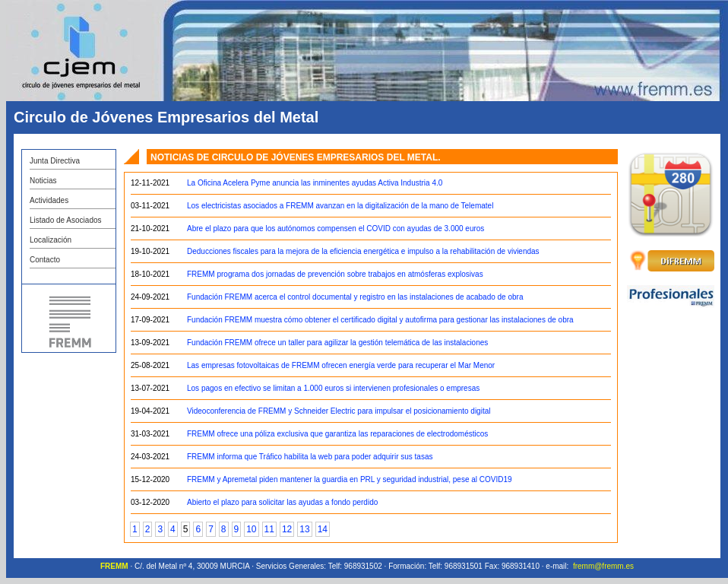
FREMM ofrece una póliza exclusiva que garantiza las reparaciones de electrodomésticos (337, 434)
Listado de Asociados (66, 220)
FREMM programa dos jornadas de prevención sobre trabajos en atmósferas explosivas (335, 274)
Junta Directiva (55, 161)
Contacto (45, 260)
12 (287, 529)
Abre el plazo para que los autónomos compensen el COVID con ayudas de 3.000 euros (336, 229)
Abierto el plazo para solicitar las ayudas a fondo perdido (282, 502)
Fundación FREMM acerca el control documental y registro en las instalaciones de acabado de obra (355, 297)
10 (251, 529)
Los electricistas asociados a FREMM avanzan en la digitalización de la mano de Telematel (340, 206)
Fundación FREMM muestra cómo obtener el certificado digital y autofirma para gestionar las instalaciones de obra (380, 320)
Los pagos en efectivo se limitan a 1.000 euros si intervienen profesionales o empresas (333, 388)
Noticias (43, 181)
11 (269, 529)
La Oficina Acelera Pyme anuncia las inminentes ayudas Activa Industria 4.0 (315, 183)
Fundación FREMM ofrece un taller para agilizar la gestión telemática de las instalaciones (337, 343)
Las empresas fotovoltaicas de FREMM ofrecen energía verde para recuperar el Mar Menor (341, 365)
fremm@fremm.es (603, 566)
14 (323, 529)
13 (304, 529)
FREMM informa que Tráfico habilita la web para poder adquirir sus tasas (310, 457)
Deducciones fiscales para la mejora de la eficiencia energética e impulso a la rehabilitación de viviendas (363, 251)
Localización (51, 240)
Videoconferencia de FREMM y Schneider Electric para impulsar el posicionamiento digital (339, 411)
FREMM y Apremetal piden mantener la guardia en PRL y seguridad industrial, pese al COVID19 (350, 479)
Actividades (49, 200)
